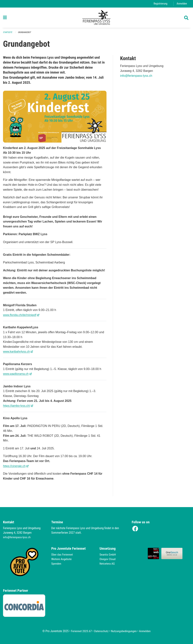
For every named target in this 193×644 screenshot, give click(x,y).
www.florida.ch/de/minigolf (22, 316)
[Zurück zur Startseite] (96, 18)
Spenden (56, 564)
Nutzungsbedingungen (124, 631)
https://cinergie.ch (16, 467)
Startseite (8, 34)
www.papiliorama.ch (18, 375)
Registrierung (160, 4)
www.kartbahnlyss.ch (19, 353)
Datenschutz (101, 631)
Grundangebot (25, 34)
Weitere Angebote (62, 559)
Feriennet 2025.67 (80, 631)
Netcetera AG (107, 564)
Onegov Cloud (108, 559)
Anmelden (182, 4)
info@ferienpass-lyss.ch (136, 77)
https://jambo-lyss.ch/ (19, 407)
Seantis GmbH (108, 555)
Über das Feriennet (62, 555)
